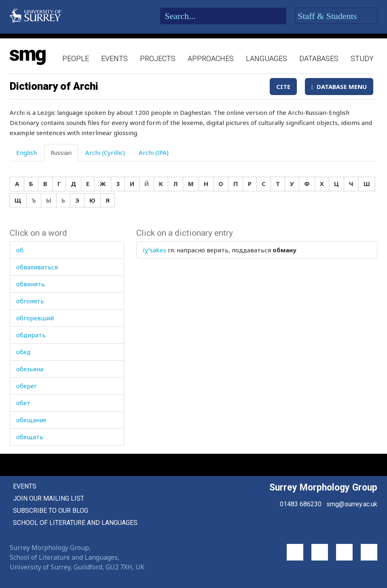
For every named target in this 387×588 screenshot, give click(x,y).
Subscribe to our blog (51, 511)
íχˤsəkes (154, 250)
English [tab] (26, 152)
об (20, 250)
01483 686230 (301, 504)
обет (23, 403)
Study (362, 58)
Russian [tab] (61, 152)
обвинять (31, 284)
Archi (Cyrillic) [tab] (105, 152)
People (76, 58)
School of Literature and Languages (75, 523)
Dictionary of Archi (54, 86)
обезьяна (30, 369)
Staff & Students (336, 16)
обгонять (30, 301)
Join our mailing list (49, 498)
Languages (266, 58)
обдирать (31, 335)
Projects (158, 58)
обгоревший (35, 318)
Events (114, 58)
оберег (26, 386)
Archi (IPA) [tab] (154, 152)
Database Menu (339, 87)
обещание (31, 420)
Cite (283, 87)
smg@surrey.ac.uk (352, 504)
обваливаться (37, 267)
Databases (319, 58)
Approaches (211, 58)
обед (23, 352)
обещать (30, 437)
